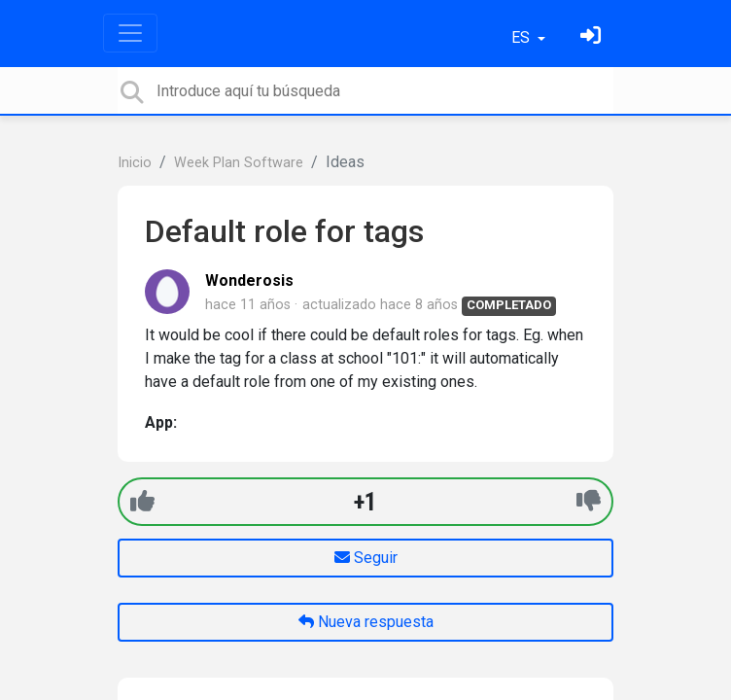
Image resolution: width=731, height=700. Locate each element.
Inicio (135, 163)
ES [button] (522, 37)
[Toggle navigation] (130, 33)
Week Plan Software (239, 163)
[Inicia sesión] (593, 37)
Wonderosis (249, 280)
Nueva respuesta (366, 622)
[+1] (142, 501)
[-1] (589, 501)
